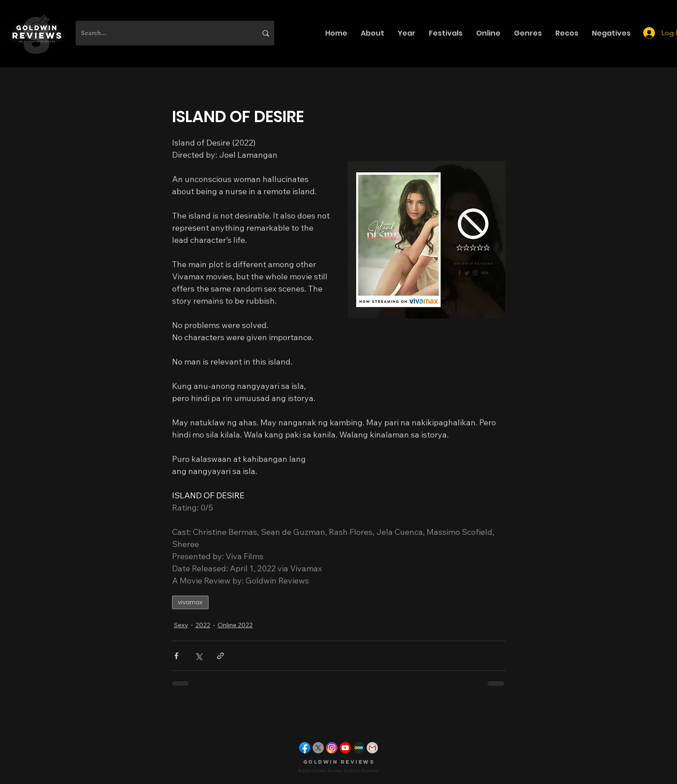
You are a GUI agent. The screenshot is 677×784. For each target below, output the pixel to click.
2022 (203, 625)
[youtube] (345, 748)
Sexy (181, 625)
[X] (318, 748)
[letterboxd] (359, 748)
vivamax (190, 602)
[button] (373, 33)
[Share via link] (220, 656)
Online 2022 (235, 625)
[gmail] (372, 748)
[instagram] (332, 748)
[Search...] (162, 33)
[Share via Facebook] (176, 656)
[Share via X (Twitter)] (198, 656)
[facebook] (305, 748)
